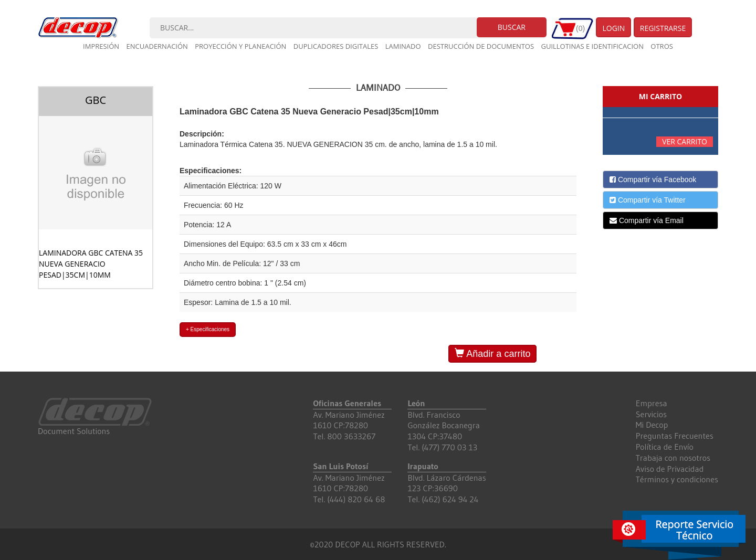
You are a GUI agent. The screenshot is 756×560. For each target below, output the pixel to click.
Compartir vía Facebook (653, 179)
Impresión (101, 46)
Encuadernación (157, 46)
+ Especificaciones (208, 329)
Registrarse (663, 28)
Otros (662, 46)
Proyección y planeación (240, 46)
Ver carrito (685, 141)
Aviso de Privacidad (670, 469)
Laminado (403, 46)
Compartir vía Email (647, 220)
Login (613, 28)
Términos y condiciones (677, 479)
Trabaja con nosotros (673, 458)
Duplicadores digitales (336, 46)
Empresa (652, 403)
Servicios (651, 414)
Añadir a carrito (492, 353)
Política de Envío (665, 447)
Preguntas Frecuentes (675, 436)
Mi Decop (652, 425)
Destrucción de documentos (481, 46)
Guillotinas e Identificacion (592, 46)
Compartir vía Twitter (648, 200)
